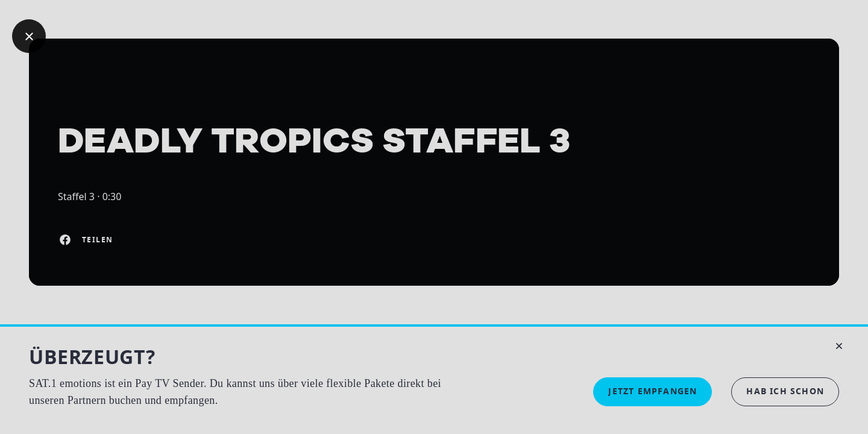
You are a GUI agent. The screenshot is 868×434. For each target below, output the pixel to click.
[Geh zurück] (29, 36)
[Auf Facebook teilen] (65, 240)
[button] (785, 392)
